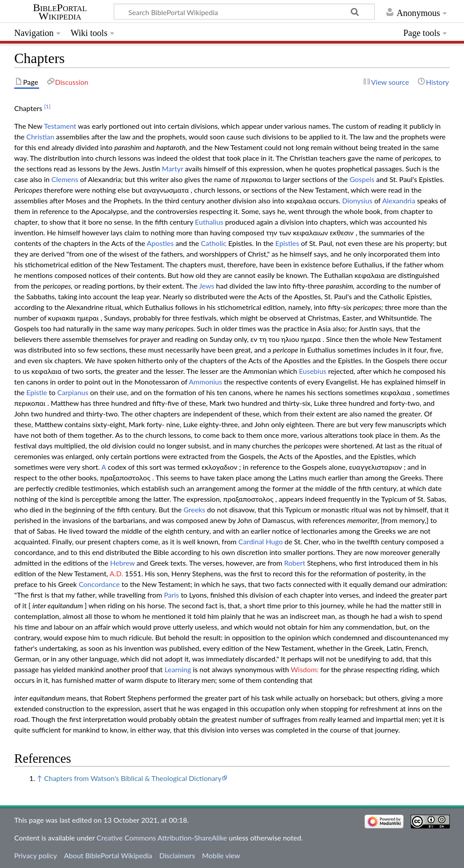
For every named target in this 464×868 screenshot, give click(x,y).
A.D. (116, 573)
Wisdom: (305, 669)
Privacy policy (36, 855)
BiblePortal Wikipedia (60, 12)
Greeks (194, 509)
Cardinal (251, 541)
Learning (178, 669)
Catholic (214, 243)
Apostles (160, 243)
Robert (295, 563)
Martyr (173, 168)
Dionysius (357, 200)
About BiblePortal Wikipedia (108, 855)
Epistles (287, 243)
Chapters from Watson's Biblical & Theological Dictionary (133, 778)
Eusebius (313, 371)
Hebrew (122, 563)
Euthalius (209, 222)
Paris (171, 595)
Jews (206, 286)
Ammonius (205, 382)
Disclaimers (177, 855)
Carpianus (73, 392)
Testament (60, 126)
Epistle (37, 392)
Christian (40, 137)
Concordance (99, 584)
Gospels (362, 179)
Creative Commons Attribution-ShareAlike (162, 838)
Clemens (65, 179)
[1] (47, 106)
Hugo (274, 541)
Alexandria (399, 200)
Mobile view (221, 855)
